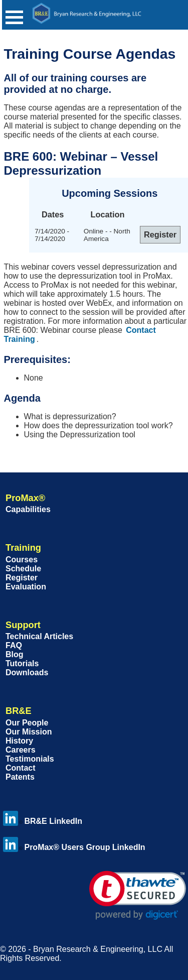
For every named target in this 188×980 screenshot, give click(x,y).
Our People (27, 723)
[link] (138, 895)
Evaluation (26, 587)
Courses (22, 560)
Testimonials (30, 759)
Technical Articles (39, 636)
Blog (15, 654)
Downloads (27, 672)
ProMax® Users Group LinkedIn (74, 847)
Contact (21, 768)
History (19, 741)
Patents (20, 777)
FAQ (14, 645)
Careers (21, 750)
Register (22, 578)
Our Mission (29, 732)
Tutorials (22, 663)
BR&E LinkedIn (43, 821)
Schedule (23, 569)
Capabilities (28, 509)
